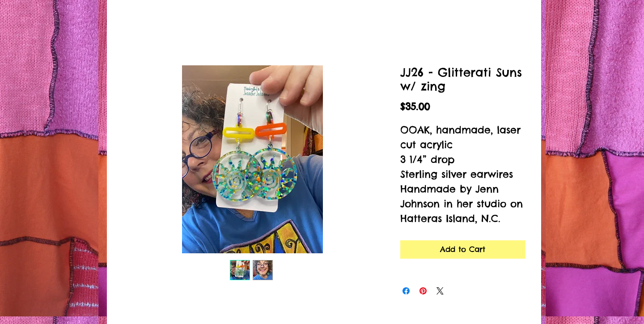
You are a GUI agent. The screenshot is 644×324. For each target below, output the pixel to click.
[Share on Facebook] (406, 291)
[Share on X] (440, 291)
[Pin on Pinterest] (423, 291)
